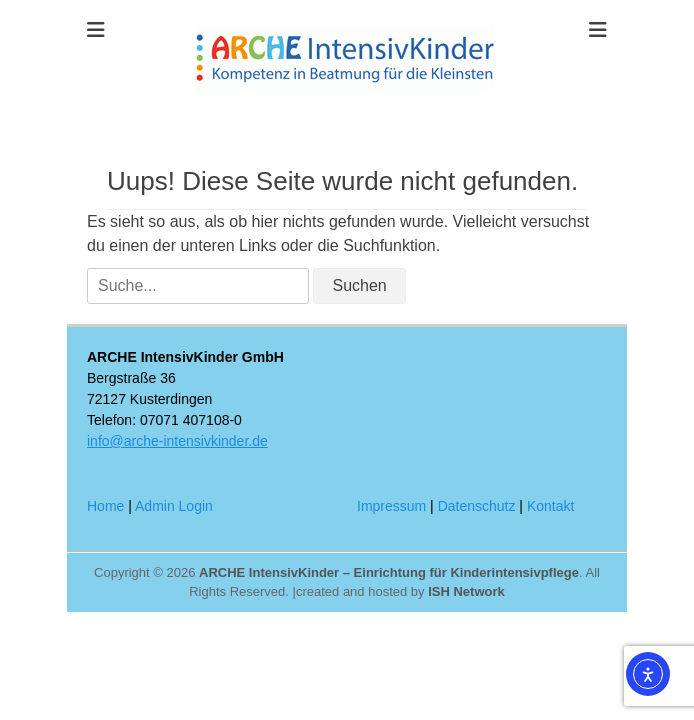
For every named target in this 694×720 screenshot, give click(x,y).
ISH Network (466, 591)
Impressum (391, 506)
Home (105, 506)
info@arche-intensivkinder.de (177, 441)
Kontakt (550, 506)
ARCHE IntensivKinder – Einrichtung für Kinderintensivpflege (389, 572)
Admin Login (174, 506)
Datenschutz (477, 506)
